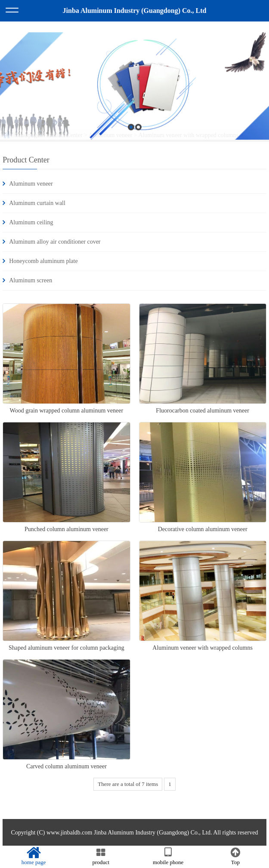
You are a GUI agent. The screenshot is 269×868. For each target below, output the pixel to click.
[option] (134, 138)
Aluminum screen (31, 280)
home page (34, 856)
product (101, 856)
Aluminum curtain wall (37, 203)
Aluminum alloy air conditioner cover (55, 242)
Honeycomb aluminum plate (43, 261)
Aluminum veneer (31, 184)
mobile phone (168, 856)
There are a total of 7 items (128, 784)
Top (235, 856)
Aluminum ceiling (31, 222)
